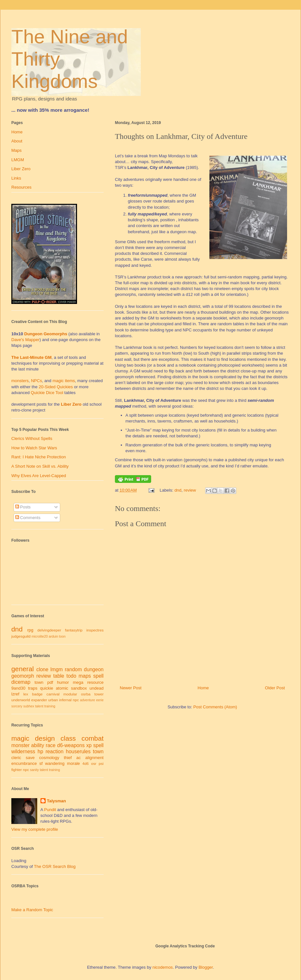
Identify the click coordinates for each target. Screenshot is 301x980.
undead (97, 688)
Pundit (50, 810)
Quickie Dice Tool (47, 393)
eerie (100, 700)
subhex (29, 706)
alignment (95, 758)
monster (20, 745)
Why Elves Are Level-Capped (39, 476)
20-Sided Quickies (56, 387)
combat (93, 738)
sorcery (17, 706)
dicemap (21, 682)
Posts (23, 507)
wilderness (23, 751)
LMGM (18, 160)
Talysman (56, 801)
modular (70, 694)
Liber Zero (21, 169)
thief (68, 758)
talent (39, 706)
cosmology (49, 758)
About (17, 141)
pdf (50, 682)
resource (95, 682)
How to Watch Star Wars (34, 448)
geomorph (23, 676)
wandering (55, 763)
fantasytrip (74, 630)
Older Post (275, 688)
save (30, 758)
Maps (17, 150)
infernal (65, 700)
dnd (178, 490)
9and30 (18, 688)
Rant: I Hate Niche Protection (39, 457)
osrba (86, 694)
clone (42, 669)
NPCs (37, 381)
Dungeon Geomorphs (46, 334)
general (22, 669)
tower (99, 694)
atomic (62, 688)
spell (98, 676)
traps (33, 688)
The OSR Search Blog (55, 866)
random (73, 669)
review (190, 490)
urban (53, 700)
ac (79, 758)
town (39, 682)
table (59, 676)
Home (203, 688)
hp (40, 751)
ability (38, 745)
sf (41, 763)
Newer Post (131, 688)
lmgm (57, 669)
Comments (28, 518)
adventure (87, 700)
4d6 (86, 763)
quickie (47, 688)
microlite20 (39, 636)
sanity (34, 770)
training (50, 706)
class (68, 738)
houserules (78, 751)
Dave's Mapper (25, 340)
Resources (21, 187)
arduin (54, 636)
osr (94, 763)
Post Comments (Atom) (215, 707)
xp (89, 745)
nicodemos (163, 967)
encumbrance (24, 763)
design (45, 738)
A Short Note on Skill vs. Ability (40, 466)
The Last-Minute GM (31, 357)
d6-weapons (71, 745)
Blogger (206, 967)
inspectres (95, 630)
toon (62, 636)
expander (39, 700)
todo (71, 676)
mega (78, 682)
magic (20, 738)
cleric (16, 758)
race (50, 745)
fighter (17, 770)
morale (73, 763)
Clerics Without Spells (32, 438)
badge (37, 694)
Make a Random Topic (32, 910)
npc (76, 700)
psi (101, 763)
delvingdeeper (49, 630)
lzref (15, 694)
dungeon (94, 669)
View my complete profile (35, 829)
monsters (20, 381)
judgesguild (21, 636)
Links (16, 178)
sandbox (79, 688)
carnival (53, 694)
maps (85, 676)
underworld (21, 700)
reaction (55, 751)
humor (63, 682)
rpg (30, 630)
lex (26, 694)
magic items (64, 381)
